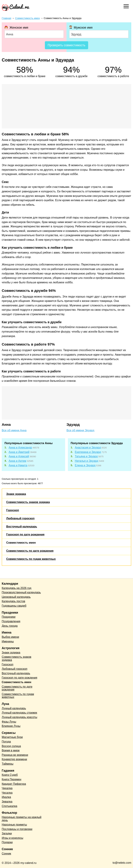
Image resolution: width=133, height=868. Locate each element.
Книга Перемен (12, 779)
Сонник (6, 854)
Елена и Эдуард (85, 465)
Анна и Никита (18, 465)
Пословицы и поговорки (17, 829)
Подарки (7, 842)
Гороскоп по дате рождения (25, 535)
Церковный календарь (16, 597)
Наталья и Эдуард (87, 461)
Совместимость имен (21, 543)
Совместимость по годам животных (31, 559)
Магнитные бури (12, 737)
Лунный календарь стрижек (19, 713)
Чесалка (7, 793)
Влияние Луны (11, 726)
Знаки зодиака (16, 494)
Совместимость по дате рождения (30, 551)
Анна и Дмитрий (19, 452)
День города (10, 626)
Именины (8, 641)
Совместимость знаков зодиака (28, 502)
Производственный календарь (21, 592)
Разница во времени (15, 755)
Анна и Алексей (19, 456)
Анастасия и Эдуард (88, 448)
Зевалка (7, 802)
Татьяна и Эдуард (86, 456)
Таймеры (8, 764)
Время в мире (11, 750)
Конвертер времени (14, 759)
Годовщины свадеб (14, 606)
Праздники (9, 617)
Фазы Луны (9, 722)
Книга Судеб (10, 775)
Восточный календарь (22, 527)
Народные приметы (14, 825)
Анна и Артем (17, 461)
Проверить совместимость (66, 45)
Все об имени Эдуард (80, 430)
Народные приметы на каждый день (22, 819)
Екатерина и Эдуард (88, 452)
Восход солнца (11, 746)
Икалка (6, 797)
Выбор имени (10, 637)
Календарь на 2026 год (17, 588)
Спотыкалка (9, 806)
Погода (6, 742)
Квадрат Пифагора (14, 784)
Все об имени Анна (14, 430)
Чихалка (7, 788)
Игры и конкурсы (12, 838)
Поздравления (11, 621)
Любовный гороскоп (20, 518)
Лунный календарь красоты (19, 717)
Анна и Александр (20, 448)
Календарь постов (13, 601)
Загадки (7, 833)
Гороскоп (13, 510)
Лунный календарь (14, 708)
